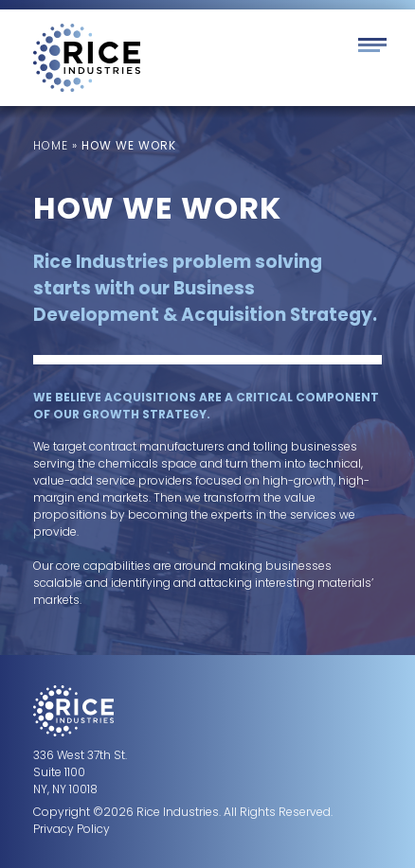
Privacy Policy (72, 829)
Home (51, 145)
